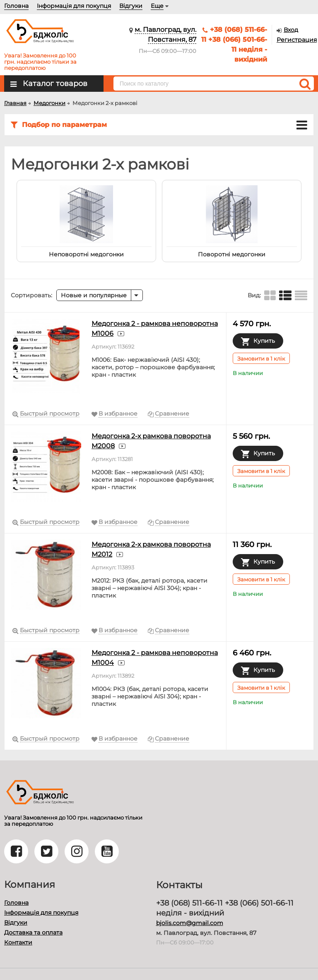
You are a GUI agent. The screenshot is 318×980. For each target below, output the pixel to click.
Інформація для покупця (74, 6)
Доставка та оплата (33, 932)
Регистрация (297, 40)
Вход (291, 30)
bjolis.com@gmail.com (190, 923)
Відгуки (131, 6)
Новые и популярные (94, 295)
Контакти (18, 942)
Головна (16, 6)
